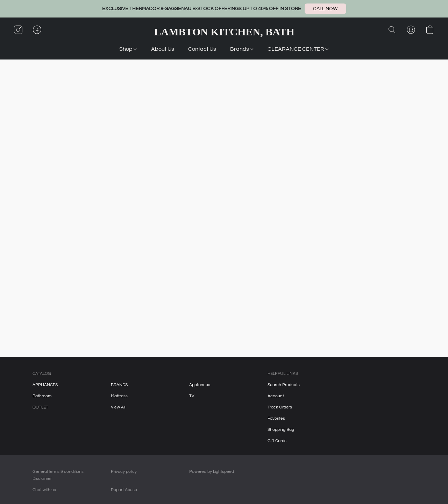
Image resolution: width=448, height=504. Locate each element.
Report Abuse (124, 490)
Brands (242, 49)
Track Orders (280, 407)
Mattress (119, 396)
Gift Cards (277, 441)
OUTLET (40, 407)
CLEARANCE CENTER (298, 49)
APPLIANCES (45, 385)
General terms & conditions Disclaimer (58, 475)
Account (276, 396)
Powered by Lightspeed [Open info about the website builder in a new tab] (212, 472)
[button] (325, 9)
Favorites (276, 418)
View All (118, 407)
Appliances (200, 385)
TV (192, 396)
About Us (163, 49)
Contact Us (202, 49)
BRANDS (119, 385)
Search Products (284, 385)
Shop (128, 49)
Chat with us (44, 490)
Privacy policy (124, 472)
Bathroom (42, 396)
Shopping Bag (281, 430)
